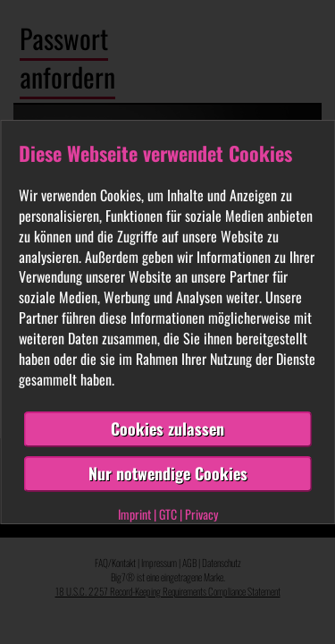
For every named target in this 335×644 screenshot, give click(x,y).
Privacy (201, 514)
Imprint (134, 514)
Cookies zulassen (167, 429)
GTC (168, 514)
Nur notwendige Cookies (168, 473)
